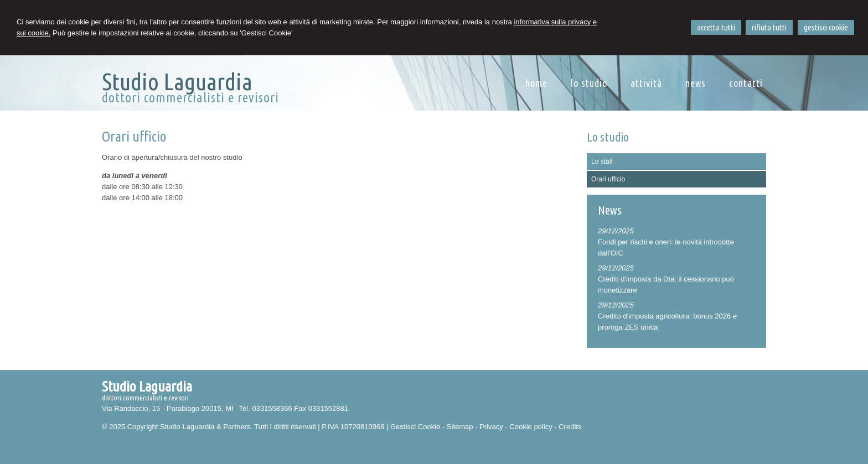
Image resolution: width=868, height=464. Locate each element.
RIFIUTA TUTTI (769, 27)
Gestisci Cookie (415, 427)
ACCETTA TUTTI (716, 27)
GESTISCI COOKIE (826, 27)
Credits (570, 427)
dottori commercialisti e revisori (190, 98)
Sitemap (460, 427)
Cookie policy (531, 427)
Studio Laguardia (177, 81)
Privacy (491, 427)
